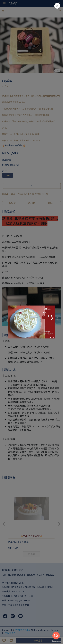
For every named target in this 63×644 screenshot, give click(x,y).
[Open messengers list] (56, 636)
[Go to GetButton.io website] (56, 641)
